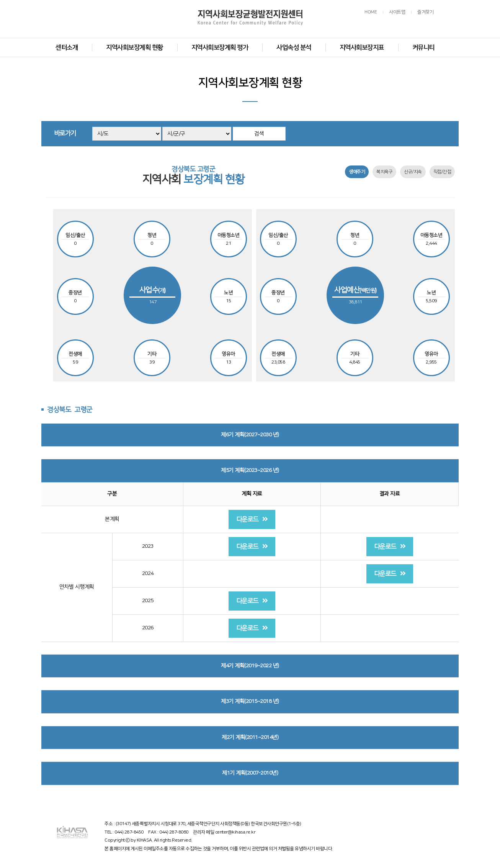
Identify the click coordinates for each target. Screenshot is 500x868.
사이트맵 (397, 12)
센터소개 (67, 47)
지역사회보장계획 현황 (135, 47)
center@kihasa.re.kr (235, 832)
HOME (371, 12)
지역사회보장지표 (362, 47)
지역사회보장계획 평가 (220, 47)
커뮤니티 (423, 47)
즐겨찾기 (425, 12)
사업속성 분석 (294, 47)
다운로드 (252, 519)
